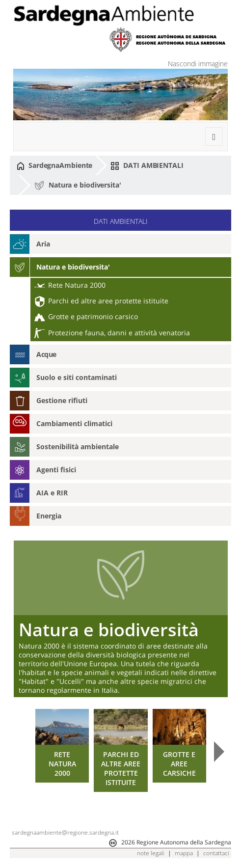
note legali (151, 853)
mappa (184, 853)
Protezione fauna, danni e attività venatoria (112, 333)
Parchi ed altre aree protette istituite (101, 301)
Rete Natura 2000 (70, 285)
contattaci (216, 853)
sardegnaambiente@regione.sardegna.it (65, 832)
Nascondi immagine (198, 64)
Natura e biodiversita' (78, 186)
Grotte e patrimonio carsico (86, 316)
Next (219, 752)
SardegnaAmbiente (54, 165)
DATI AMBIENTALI (147, 165)
